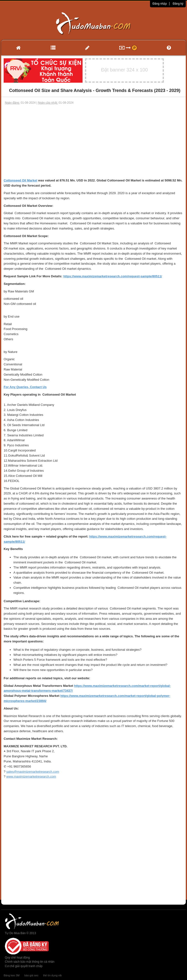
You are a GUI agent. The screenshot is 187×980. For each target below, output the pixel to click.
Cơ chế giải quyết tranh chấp (24, 966)
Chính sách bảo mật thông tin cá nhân (30, 962)
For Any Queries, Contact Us (25, 387)
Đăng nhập (160, 4)
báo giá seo (31, 975)
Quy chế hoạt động (17, 958)
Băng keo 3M (12, 975)
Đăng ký (178, 4)
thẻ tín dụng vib (52, 975)
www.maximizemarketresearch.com (31, 776)
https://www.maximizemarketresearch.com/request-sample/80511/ (113, 276)
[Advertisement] (93, 141)
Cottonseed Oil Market (20, 180)
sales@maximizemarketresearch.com (33, 772)
